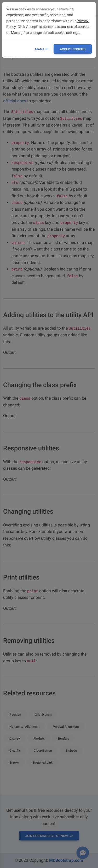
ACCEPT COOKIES (73, 49)
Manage (42, 49)
